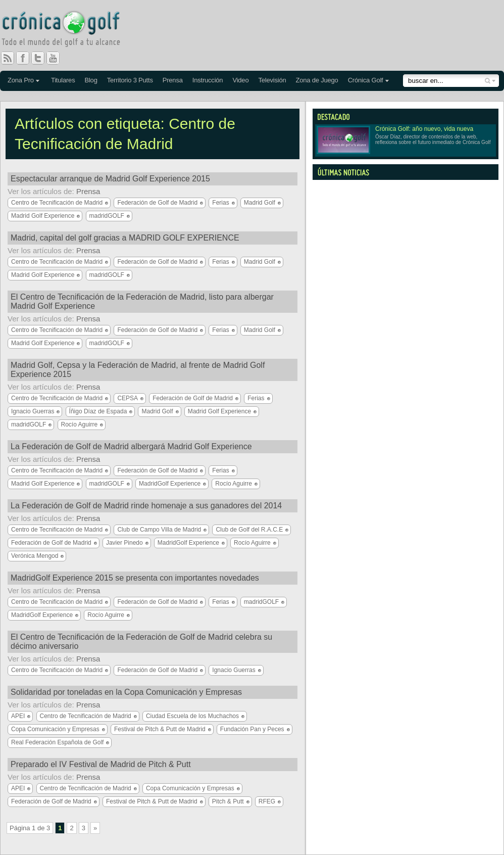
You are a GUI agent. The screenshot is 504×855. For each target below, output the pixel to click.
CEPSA (128, 398)
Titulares (63, 80)
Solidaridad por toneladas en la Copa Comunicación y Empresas (126, 692)
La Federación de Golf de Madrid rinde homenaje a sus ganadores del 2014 (146, 506)
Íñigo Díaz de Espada (98, 411)
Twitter (42, 58)
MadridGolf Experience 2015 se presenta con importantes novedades (135, 578)
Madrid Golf (260, 203)
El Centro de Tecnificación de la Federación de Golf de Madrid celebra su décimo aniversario (141, 642)
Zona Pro (21, 80)
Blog (91, 80)
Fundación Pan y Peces (252, 729)
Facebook (27, 58)
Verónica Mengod (35, 556)
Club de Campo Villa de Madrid (159, 530)
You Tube (57, 58)
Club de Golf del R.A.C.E (249, 530)
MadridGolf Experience (170, 484)
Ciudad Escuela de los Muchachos (192, 716)
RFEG (267, 801)
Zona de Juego (317, 80)
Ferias (220, 203)
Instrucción (208, 80)
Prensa (173, 80)
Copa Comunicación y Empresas (55, 729)
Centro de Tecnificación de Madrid (57, 203)
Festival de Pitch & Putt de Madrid (160, 729)
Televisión (272, 80)
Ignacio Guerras (33, 411)
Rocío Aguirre (80, 424)
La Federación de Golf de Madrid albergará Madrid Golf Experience (131, 446)
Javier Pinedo (124, 543)
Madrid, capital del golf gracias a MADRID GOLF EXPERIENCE (125, 238)
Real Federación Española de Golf (57, 742)
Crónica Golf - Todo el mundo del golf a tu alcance (68, 30)
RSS (8, 58)
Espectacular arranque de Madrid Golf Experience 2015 (110, 179)
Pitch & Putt (228, 801)
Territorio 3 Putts (130, 80)
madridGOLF (107, 216)
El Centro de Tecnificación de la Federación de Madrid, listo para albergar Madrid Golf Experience (142, 301)
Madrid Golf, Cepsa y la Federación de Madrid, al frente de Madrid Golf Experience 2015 (138, 370)
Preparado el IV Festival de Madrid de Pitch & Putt (101, 764)
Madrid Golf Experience (43, 216)
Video (240, 80)
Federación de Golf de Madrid (157, 203)
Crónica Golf (366, 80)
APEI (18, 716)
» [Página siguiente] (95, 828)
